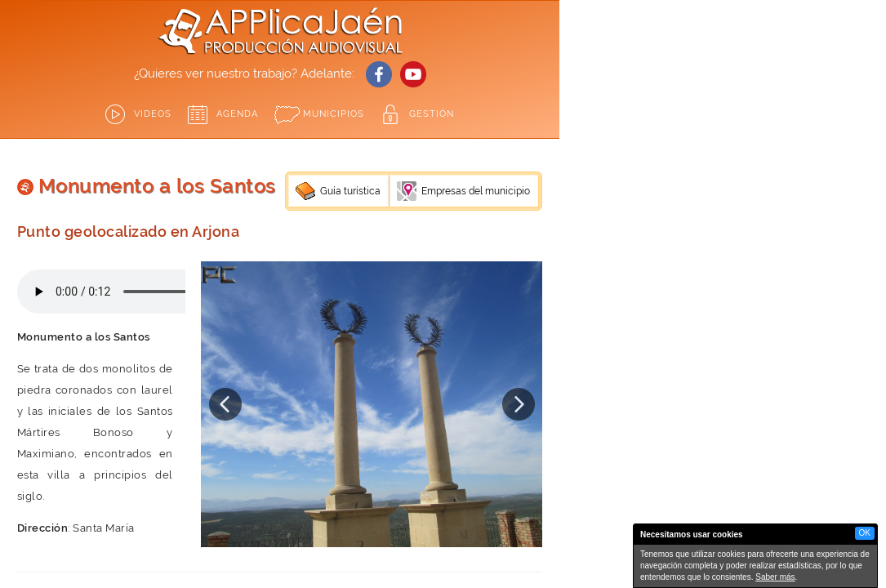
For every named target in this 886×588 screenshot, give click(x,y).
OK (865, 533)
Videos (153, 114)
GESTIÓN (432, 114)
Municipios (334, 114)
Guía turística (350, 191)
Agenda (237, 114)
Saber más (775, 577)
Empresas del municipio (476, 191)
